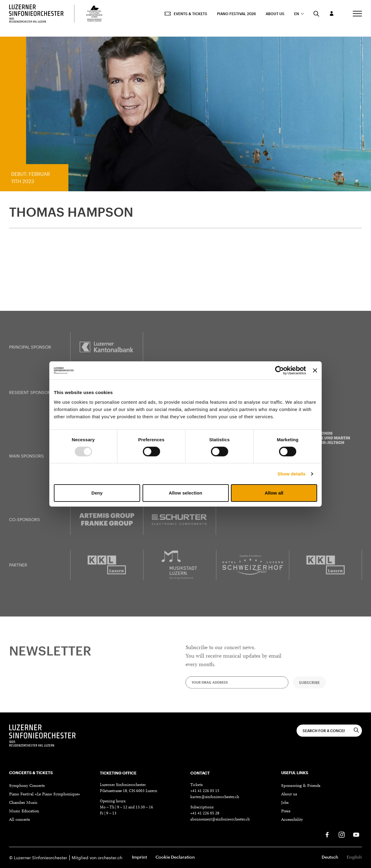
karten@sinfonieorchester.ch (215, 797)
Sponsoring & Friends (301, 786)
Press (286, 811)
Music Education (24, 811)
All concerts (20, 820)
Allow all (274, 493)
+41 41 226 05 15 (205, 791)
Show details (292, 474)
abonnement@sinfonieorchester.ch (220, 819)
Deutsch (330, 857)
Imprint (140, 857)
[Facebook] (327, 835)
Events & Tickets (186, 14)
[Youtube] (356, 835)
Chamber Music (23, 803)
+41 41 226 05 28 (205, 813)
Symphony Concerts (27, 786)
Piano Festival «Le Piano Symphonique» (45, 794)
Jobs (285, 803)
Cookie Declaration (175, 857)
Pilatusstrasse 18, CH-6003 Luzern (129, 791)
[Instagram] (342, 835)
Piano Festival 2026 (236, 14)
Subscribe (309, 687)
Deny (97, 493)
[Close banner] (315, 370)
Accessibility (292, 820)
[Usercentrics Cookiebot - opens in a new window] (279, 370)
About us (275, 14)
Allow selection (186, 493)
